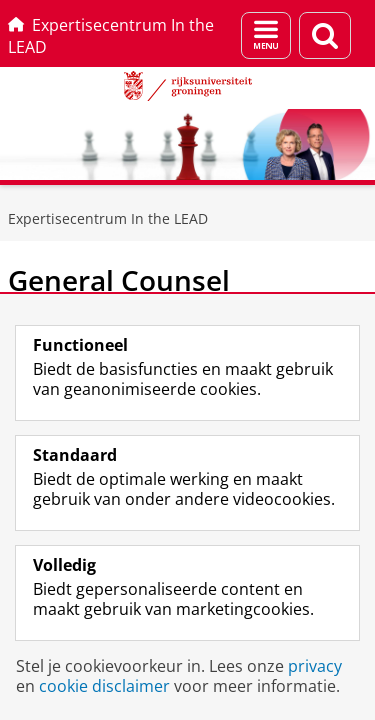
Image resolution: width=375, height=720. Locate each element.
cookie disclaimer (104, 686)
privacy (315, 666)
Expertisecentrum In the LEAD (111, 36)
